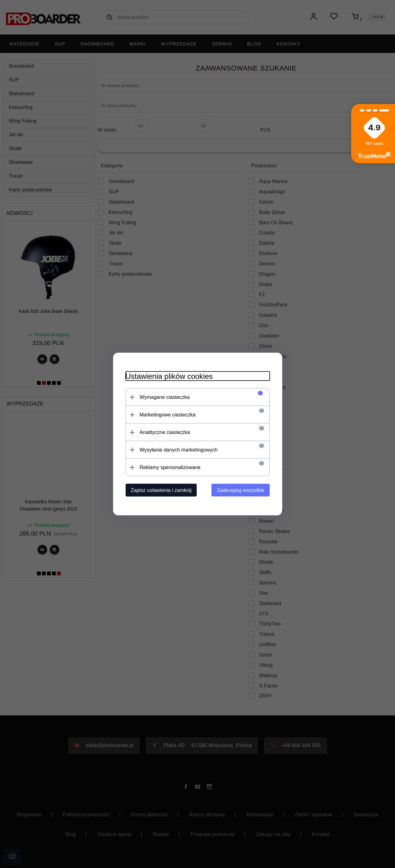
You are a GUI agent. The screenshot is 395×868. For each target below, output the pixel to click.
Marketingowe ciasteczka (168, 415)
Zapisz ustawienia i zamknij (161, 490)
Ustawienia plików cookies (169, 376)
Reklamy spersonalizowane (170, 467)
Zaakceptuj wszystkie (240, 490)
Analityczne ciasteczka (165, 432)
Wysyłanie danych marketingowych (179, 450)
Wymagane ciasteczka (165, 397)
